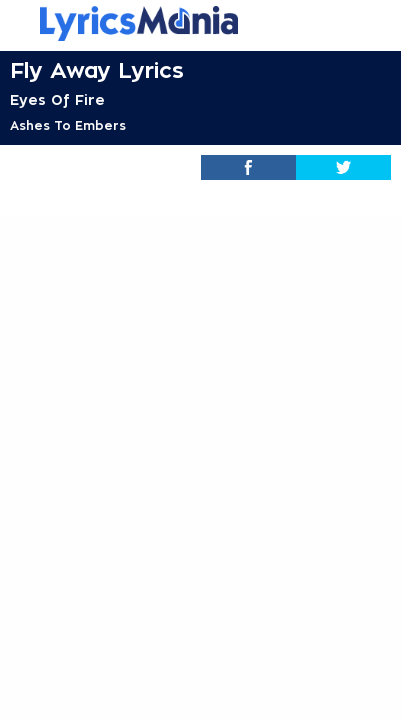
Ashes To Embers (68, 126)
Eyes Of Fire (57, 100)
